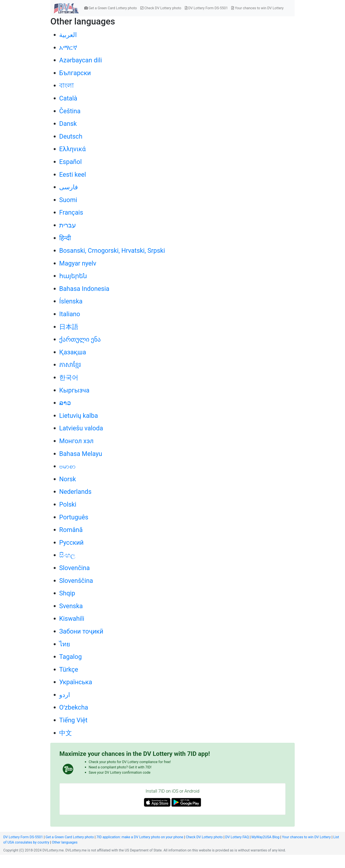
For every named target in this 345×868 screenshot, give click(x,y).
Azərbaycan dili (81, 60)
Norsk (68, 479)
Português (74, 517)
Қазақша (73, 352)
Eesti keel (73, 175)
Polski (68, 504)
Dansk (68, 124)
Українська (76, 682)
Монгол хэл (76, 441)
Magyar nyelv (78, 263)
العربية (68, 35)
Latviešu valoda (81, 428)
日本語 (69, 327)
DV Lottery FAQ (237, 837)
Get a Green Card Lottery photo (111, 8)
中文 (66, 733)
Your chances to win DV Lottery (257, 8)
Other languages (65, 842)
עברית (68, 225)
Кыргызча (74, 390)
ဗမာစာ (67, 466)
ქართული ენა (80, 339)
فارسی (69, 187)
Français (71, 212)
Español (70, 162)
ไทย (65, 644)
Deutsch (71, 136)
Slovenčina (74, 568)
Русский (71, 543)
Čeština (70, 111)
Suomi (68, 200)
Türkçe (69, 669)
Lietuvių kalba (79, 416)
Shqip (67, 593)
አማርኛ (68, 48)
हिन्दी (65, 238)
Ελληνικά (72, 149)
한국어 (69, 377)
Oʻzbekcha (74, 707)
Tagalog (71, 657)
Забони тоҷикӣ (81, 631)
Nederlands (75, 492)
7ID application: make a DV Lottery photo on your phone (140, 837)
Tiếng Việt (73, 720)
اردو (65, 695)
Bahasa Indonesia (84, 289)
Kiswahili (72, 619)
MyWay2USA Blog (265, 837)
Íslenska (71, 301)
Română (71, 530)
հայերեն (73, 276)
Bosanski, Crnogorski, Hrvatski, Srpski (112, 251)
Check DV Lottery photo (161, 8)
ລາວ (65, 403)
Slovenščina (76, 581)
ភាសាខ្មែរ (70, 365)
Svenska (71, 606)
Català (68, 98)
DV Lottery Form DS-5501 (206, 8)
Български (75, 73)
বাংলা (66, 85)
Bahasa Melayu (81, 454)
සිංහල (67, 555)
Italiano (70, 314)
